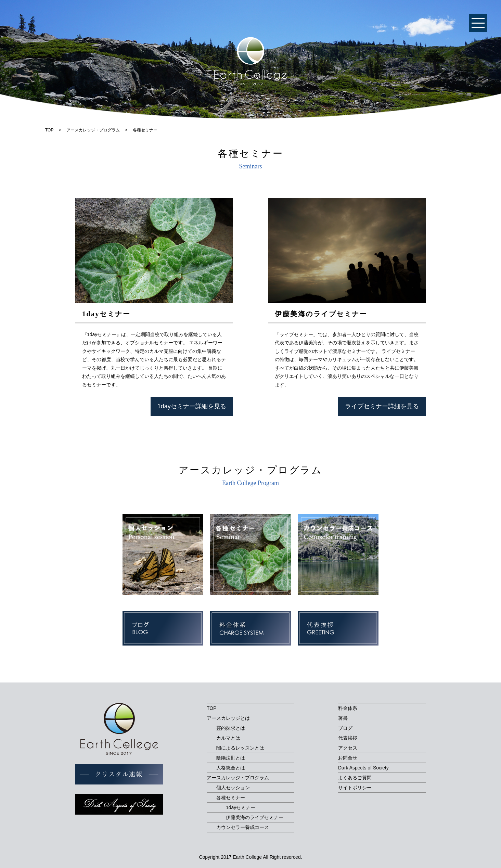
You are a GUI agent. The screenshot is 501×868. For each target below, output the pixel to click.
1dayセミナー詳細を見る (192, 406)
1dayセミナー (241, 807)
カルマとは (228, 738)
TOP (212, 708)
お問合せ (348, 758)
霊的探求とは (231, 728)
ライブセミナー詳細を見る (382, 406)
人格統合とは (231, 768)
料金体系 (348, 708)
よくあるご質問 (355, 778)
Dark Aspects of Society (363, 768)
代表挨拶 (348, 738)
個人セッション (233, 788)
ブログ (345, 728)
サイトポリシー (355, 788)
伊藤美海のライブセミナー (255, 817)
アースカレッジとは (228, 718)
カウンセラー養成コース (243, 827)
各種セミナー (231, 797)
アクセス (348, 748)
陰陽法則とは (231, 758)
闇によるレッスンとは (240, 748)
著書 (343, 718)
